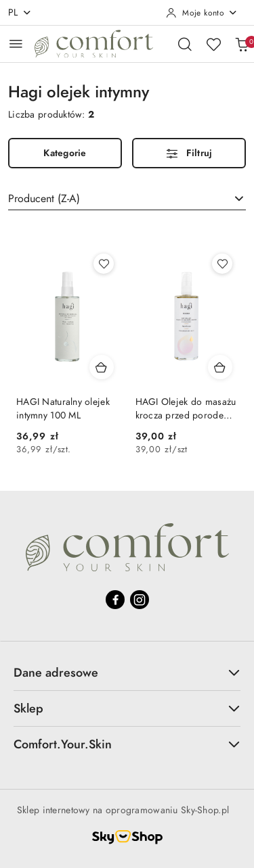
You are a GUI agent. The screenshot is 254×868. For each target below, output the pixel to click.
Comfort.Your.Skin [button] (127, 745)
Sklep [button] (127, 709)
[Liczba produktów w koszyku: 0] (242, 44)
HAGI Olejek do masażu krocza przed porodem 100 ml (186, 409)
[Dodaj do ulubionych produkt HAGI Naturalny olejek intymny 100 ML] (104, 264)
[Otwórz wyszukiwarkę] (185, 44)
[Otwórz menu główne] (16, 44)
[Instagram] (140, 600)
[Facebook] (115, 600)
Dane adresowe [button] (127, 673)
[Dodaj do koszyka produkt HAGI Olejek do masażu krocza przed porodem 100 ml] (220, 367)
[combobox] (127, 199)
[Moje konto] (202, 13)
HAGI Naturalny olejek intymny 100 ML (63, 409)
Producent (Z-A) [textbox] (44, 199)
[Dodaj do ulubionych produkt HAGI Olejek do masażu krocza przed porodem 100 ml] (222, 264)
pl (20, 13)
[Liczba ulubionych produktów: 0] (213, 44)
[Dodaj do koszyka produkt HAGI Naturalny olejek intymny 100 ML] (102, 367)
